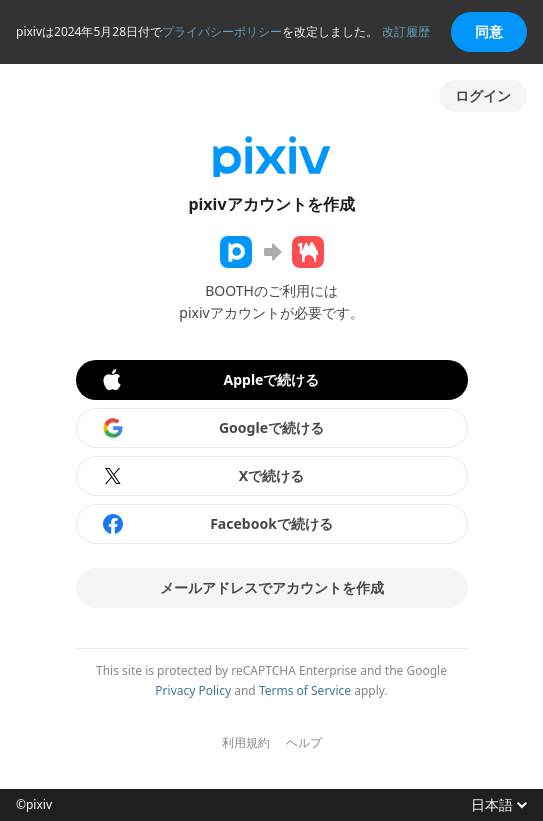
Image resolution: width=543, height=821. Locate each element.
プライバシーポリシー (222, 31)
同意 (489, 31)
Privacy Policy (193, 690)
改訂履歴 (406, 31)
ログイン (483, 95)
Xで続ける (203, 476)
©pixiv (34, 805)
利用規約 (246, 743)
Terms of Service (305, 690)
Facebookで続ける (217, 524)
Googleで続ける (213, 428)
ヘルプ (304, 743)
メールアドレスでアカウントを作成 (272, 587)
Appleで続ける (210, 380)
